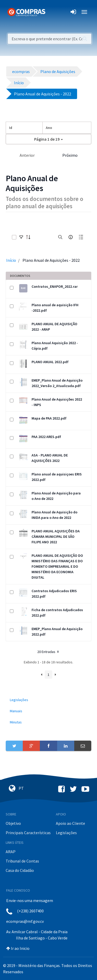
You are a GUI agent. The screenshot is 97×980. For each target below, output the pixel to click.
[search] (60, 237)
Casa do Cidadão (20, 870)
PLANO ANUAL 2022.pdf (50, 362)
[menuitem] (48, 700)
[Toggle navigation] (53, 12)
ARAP (11, 852)
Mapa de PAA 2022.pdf (49, 418)
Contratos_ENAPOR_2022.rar (55, 286)
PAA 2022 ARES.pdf (46, 437)
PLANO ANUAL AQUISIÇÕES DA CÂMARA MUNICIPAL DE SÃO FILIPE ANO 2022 (56, 537)
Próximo (70, 155)
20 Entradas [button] (48, 652)
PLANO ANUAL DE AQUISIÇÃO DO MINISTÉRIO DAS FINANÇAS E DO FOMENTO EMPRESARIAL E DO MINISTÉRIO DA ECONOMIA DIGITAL (57, 566)
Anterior (27, 155)
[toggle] (21, 237)
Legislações (66, 833)
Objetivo (13, 823)
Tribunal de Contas (22, 861)
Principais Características (28, 833)
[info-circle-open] (71, 237)
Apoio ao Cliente (70, 823)
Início (11, 260)
